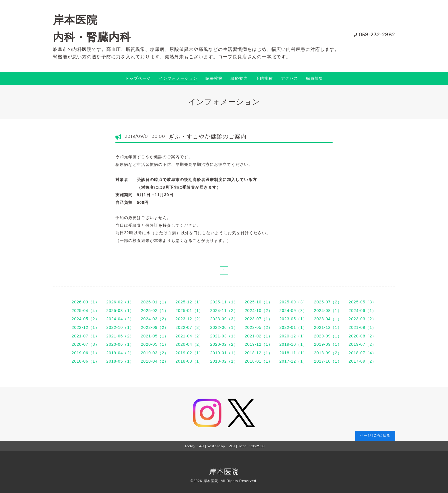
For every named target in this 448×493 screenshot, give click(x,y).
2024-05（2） (86, 319)
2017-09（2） (362, 361)
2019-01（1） (224, 353)
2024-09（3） (293, 311)
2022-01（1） (293, 327)
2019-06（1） (86, 353)
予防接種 (264, 78)
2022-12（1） (86, 327)
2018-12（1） (259, 353)
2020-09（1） (328, 336)
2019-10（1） (293, 344)
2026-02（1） (120, 302)
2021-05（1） (155, 336)
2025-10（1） (259, 302)
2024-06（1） (362, 311)
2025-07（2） (328, 302)
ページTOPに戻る (375, 436)
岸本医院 (224, 472)
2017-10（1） (328, 361)
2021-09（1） (362, 327)
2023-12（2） (189, 319)
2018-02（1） (224, 361)
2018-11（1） (293, 353)
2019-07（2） (362, 344)
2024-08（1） (328, 311)
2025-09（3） (293, 302)
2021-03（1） (224, 336)
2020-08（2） (362, 336)
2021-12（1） (328, 327)
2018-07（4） (362, 353)
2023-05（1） (293, 319)
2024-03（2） (155, 319)
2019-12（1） (259, 344)
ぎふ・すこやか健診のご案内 (208, 136)
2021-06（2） (120, 336)
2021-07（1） (86, 336)
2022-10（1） (120, 327)
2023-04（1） (328, 319)
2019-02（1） (189, 353)
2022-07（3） (189, 327)
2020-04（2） (189, 344)
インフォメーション (178, 78)
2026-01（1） (155, 302)
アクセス (289, 78)
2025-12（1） (189, 302)
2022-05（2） (259, 327)
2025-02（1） (155, 311)
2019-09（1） (328, 344)
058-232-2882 (377, 35)
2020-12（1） (293, 336)
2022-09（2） (155, 327)
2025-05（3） (362, 302)
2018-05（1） (120, 361)
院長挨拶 (214, 78)
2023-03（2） (362, 319)
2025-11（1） (224, 302)
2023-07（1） (259, 319)
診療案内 (239, 78)
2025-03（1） (120, 311)
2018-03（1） (189, 361)
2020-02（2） (224, 344)
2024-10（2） (259, 311)
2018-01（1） (259, 361)
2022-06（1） (224, 327)
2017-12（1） (293, 361)
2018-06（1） (86, 361)
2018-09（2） (328, 353)
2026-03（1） (86, 302)
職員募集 (315, 78)
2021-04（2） (189, 336)
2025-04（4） (86, 311)
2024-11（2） (224, 311)
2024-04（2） (120, 319)
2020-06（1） (120, 344)
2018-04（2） (155, 361)
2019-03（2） (155, 353)
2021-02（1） (259, 336)
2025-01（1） (189, 311)
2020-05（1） (155, 344)
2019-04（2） (120, 353)
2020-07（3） (86, 344)
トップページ (138, 78)
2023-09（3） (224, 319)
